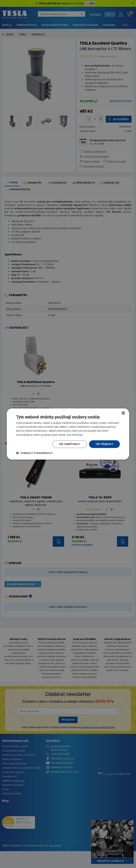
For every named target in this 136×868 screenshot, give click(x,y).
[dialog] (68, 434)
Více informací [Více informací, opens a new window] (75, 435)
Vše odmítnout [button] (70, 444)
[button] (34, 453)
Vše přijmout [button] (104, 444)
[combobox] (123, 413)
